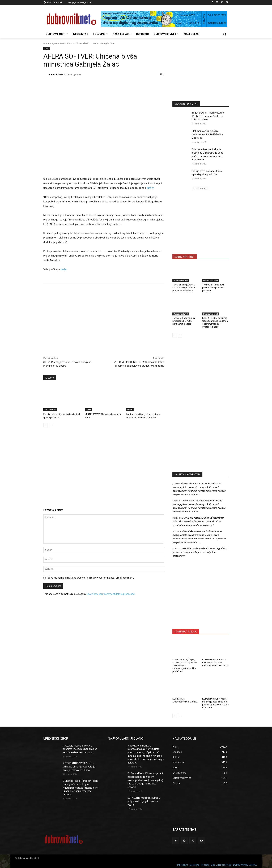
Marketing (194, 865)
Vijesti (55, 43)
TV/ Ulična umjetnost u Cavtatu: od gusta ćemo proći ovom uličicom (184, 288)
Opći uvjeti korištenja (221, 865)
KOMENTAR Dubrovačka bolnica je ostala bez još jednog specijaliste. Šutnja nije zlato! (215, 703)
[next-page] (51, 425)
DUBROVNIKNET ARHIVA (245, 865)
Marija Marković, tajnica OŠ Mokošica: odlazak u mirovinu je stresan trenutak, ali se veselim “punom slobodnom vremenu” (198, 521)
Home (46, 43)
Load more (201, 188)
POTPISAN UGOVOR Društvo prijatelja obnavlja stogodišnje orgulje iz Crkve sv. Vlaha (79, 767)
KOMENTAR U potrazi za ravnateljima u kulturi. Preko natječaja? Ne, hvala (215, 663)
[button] (224, 34)
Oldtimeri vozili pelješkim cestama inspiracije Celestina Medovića (207, 134)
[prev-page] (46, 425)
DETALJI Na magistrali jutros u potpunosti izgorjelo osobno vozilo (144, 801)
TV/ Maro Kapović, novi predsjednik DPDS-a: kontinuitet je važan (184, 321)
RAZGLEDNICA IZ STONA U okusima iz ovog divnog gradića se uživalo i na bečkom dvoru (80, 749)
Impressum (182, 865)
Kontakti (205, 865)
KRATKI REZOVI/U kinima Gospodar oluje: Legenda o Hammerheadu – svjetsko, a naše (215, 322)
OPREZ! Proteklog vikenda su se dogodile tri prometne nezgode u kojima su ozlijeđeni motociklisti (200, 552)
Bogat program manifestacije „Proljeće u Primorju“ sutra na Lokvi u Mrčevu (208, 116)
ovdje (64, 269)
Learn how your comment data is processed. (111, 594)
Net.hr (150, 188)
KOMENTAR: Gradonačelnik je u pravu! (185, 700)
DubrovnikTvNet (181, 281)
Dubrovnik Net (56, 74)
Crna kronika (50, 410)
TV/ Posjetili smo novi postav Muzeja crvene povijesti (213, 288)
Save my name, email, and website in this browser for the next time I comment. (91, 578)
